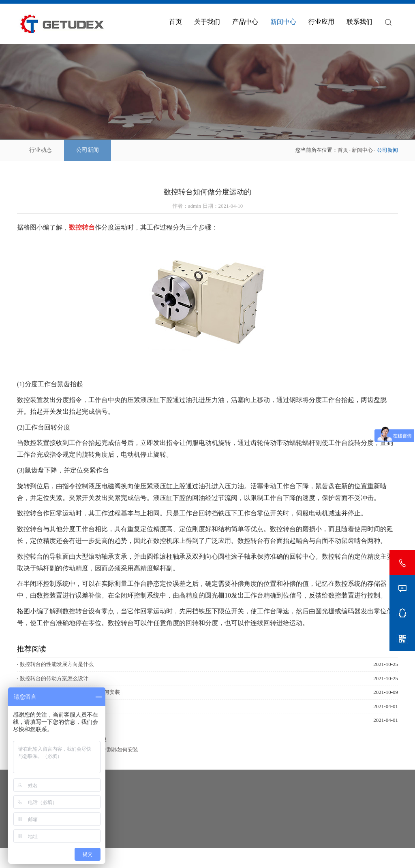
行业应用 (321, 22)
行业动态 (41, 150)
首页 (175, 22)
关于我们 (207, 22)
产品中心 (245, 22)
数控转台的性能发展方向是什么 (57, 664)
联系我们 (359, 22)
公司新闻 (88, 150)
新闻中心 (283, 22)
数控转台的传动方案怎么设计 (54, 678)
